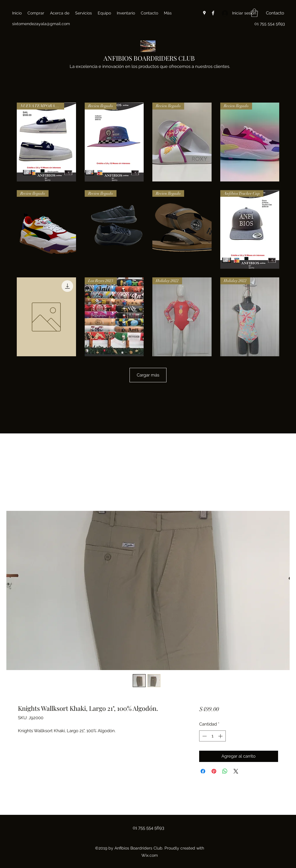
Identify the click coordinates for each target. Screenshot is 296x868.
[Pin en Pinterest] (214, 771)
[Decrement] (204, 736)
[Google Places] (204, 13)
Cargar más (148, 375)
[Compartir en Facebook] (203, 771)
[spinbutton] (212, 736)
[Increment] (221, 736)
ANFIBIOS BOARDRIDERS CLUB (149, 58)
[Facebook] (213, 13)
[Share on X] (236, 771)
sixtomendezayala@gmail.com (41, 24)
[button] (254, 13)
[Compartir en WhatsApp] (225, 771)
